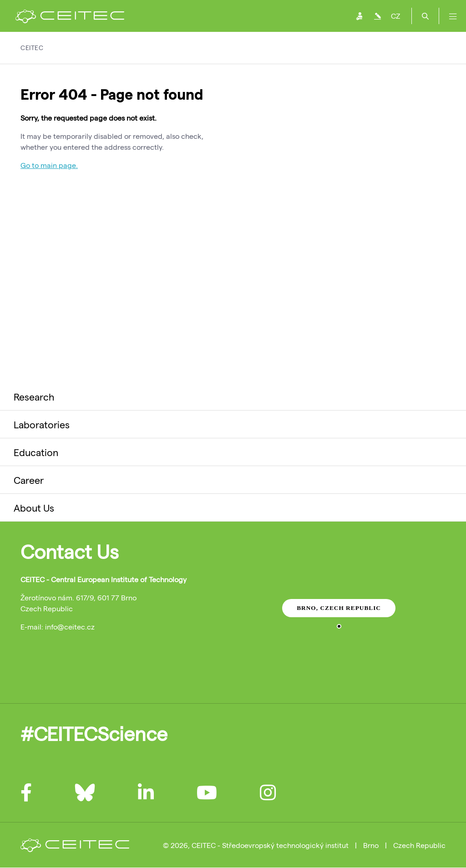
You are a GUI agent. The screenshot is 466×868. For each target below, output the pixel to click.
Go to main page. (49, 165)
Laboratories (42, 424)
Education (36, 452)
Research (34, 396)
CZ (395, 16)
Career (29, 480)
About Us (34, 508)
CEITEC (32, 48)
